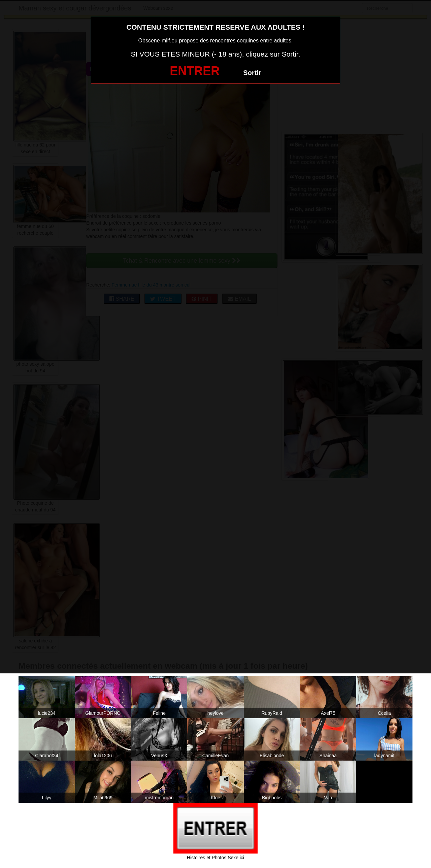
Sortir (252, 73)
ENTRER (195, 71)
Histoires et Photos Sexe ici (215, 858)
